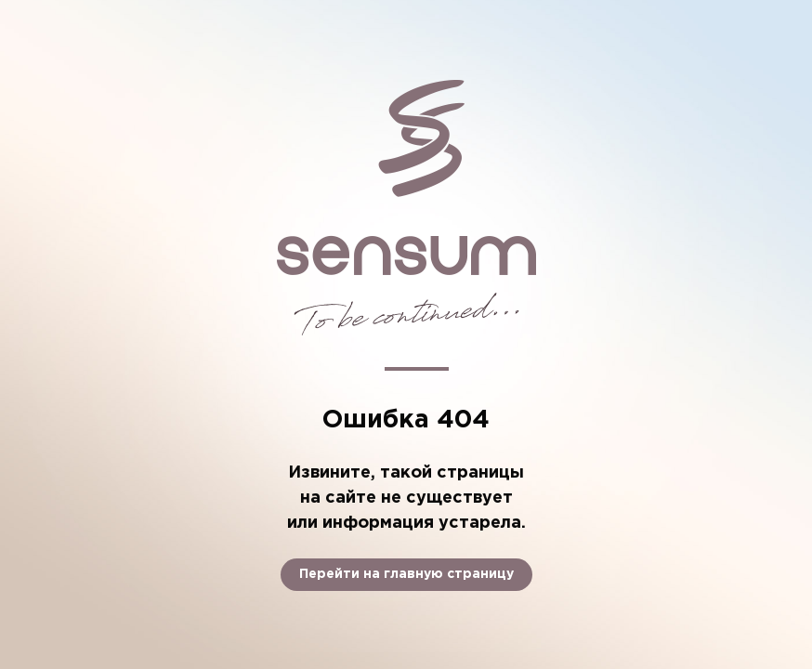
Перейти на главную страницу (406, 574)
